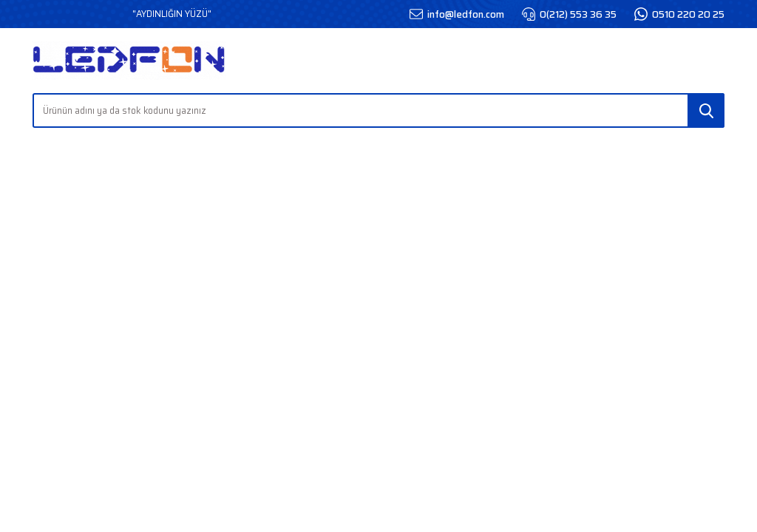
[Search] (378, 110)
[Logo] (129, 61)
